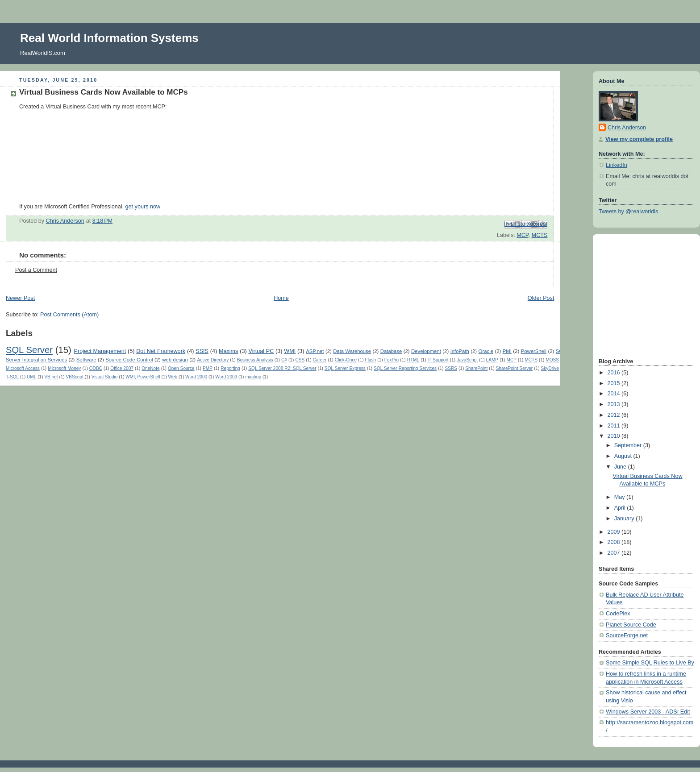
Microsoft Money (64, 368)
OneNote (150, 368)
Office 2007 (122, 368)
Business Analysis (255, 360)
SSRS (451, 368)
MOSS (552, 360)
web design (175, 360)
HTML (413, 360)
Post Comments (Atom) (69, 315)
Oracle (486, 351)
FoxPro (392, 360)
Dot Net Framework (161, 351)
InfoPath (460, 351)
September (629, 445)
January (625, 519)
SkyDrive (550, 368)
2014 (615, 394)
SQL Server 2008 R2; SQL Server (282, 368)
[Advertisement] (625, 295)
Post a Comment (36, 270)
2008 (615, 542)
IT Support (438, 360)
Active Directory (213, 360)
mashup (253, 377)
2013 (615, 404)
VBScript (75, 377)
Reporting (230, 368)
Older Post (541, 298)
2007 (615, 553)
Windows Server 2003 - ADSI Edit (648, 712)
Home (281, 298)
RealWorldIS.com (43, 53)
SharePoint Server (515, 368)
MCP (522, 235)
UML (31, 377)
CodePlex (618, 614)
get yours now (143, 207)
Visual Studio (105, 377)
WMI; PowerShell (143, 377)
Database (391, 351)
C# (284, 360)
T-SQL (12, 377)
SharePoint (476, 368)
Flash (371, 360)
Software (86, 360)
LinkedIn (617, 165)
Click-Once (346, 360)
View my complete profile (639, 139)
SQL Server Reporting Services (405, 368)
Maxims (228, 351)
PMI (507, 351)
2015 (615, 383)
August (624, 456)
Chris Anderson (627, 128)
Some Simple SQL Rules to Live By (650, 663)
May (620, 497)
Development (426, 351)
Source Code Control (129, 360)
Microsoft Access (23, 368)
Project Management (100, 351)
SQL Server (29, 350)
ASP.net (315, 351)
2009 (615, 532)
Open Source (181, 368)
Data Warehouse (352, 351)
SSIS (202, 351)
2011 (615, 426)
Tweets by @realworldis (628, 212)
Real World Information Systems (109, 38)
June (621, 467)
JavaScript (467, 360)
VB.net (51, 377)
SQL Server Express (345, 368)
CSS (300, 360)
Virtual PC (261, 351)
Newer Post (20, 298)
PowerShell (534, 351)
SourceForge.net (627, 635)
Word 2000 (196, 377)
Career (320, 360)
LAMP (492, 360)
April (621, 508)
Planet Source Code (631, 625)
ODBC (96, 368)
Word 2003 (226, 377)
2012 (615, 415)
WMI (290, 351)
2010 (615, 436)
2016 (615, 373)
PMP (208, 368)
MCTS (540, 235)
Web (173, 377)
